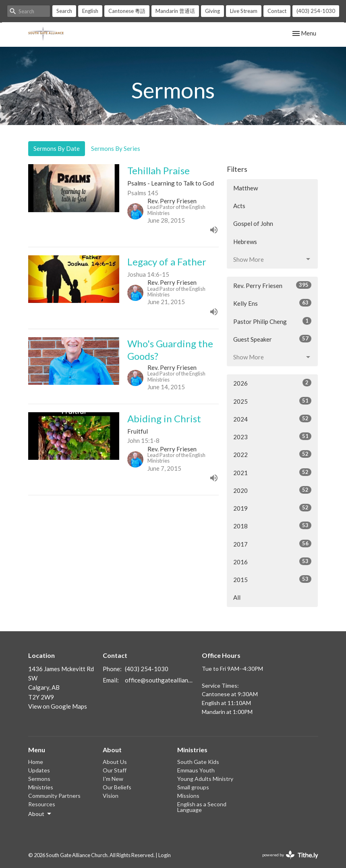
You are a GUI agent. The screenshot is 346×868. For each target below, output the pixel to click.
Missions (188, 796)
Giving (212, 11)
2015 (272, 579)
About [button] (40, 814)
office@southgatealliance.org (160, 680)
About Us (115, 762)
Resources (42, 804)
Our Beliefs (117, 787)
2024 (272, 419)
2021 (272, 472)
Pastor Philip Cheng (272, 321)
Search (64, 11)
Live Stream (244, 11)
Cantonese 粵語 (127, 11)
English (90, 11)
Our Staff (115, 770)
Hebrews (245, 242)
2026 (272, 383)
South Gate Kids (198, 762)
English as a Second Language (202, 807)
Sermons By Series (116, 148)
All (237, 597)
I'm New (113, 779)
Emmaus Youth (196, 770)
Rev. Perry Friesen (272, 285)
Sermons (39, 779)
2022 (272, 454)
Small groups (193, 787)
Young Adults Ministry (205, 779)
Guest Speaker (272, 339)
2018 (272, 526)
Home (36, 762)
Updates (39, 770)
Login (165, 855)
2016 (272, 561)
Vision (111, 796)
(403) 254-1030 (316, 11)
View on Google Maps (58, 706)
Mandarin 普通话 (175, 11)
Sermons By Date (57, 148)
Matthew (246, 188)
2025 (272, 401)
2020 (272, 490)
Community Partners (54, 796)
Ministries (41, 787)
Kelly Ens (272, 303)
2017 (272, 544)
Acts (239, 206)
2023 (272, 436)
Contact (277, 11)
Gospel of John (253, 223)
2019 (272, 508)
